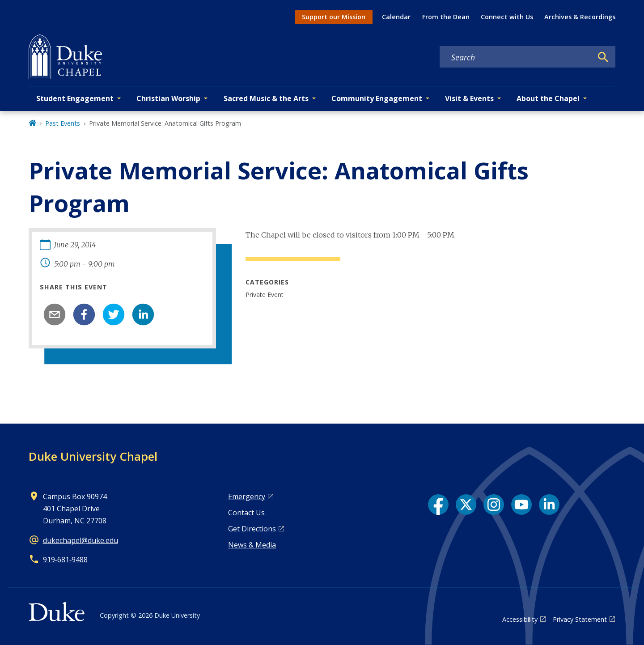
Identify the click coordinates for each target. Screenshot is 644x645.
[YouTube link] (521, 505)
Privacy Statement (580, 619)
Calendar (396, 17)
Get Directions (252, 529)
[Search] (603, 57)
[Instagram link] (494, 505)
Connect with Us (507, 17)
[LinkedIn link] (549, 505)
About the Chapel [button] (548, 98)
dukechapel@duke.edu (80, 540)
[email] (55, 314)
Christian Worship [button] (168, 98)
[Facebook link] (438, 505)
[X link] (466, 505)
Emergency (247, 496)
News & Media (252, 545)
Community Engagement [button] (377, 98)
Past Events (63, 123)
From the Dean (446, 17)
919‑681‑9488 (66, 560)
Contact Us (246, 513)
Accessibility (520, 619)
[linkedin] (143, 314)
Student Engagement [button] (75, 98)
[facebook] (84, 314)
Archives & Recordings (580, 17)
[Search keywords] (516, 57)
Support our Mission (334, 17)
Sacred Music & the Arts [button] (266, 98)
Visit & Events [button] (469, 98)
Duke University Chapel (93, 456)
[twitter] (114, 314)
